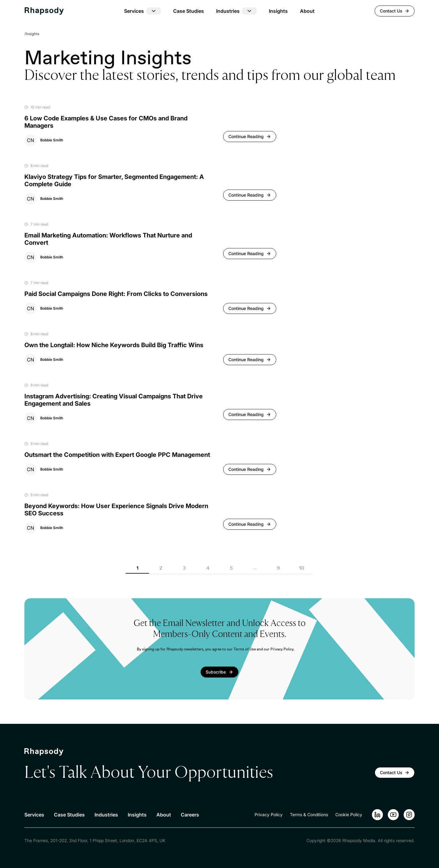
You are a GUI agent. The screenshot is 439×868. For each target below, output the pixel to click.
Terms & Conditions (309, 815)
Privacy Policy (269, 815)
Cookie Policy (349, 815)
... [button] (255, 567)
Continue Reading (246, 136)
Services (34, 815)
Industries (106, 815)
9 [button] (278, 568)
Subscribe (216, 672)
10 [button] (302, 568)
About (307, 11)
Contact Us (395, 11)
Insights (278, 11)
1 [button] (137, 568)
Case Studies (189, 11)
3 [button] (184, 568)
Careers (190, 815)
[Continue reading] (250, 137)
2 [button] (161, 568)
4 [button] (208, 568)
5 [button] (231, 568)
